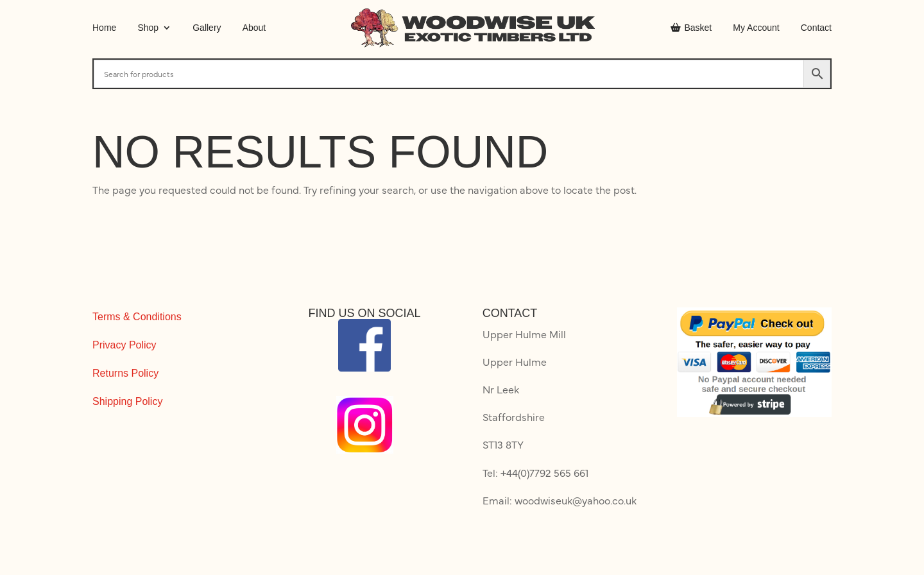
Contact (816, 28)
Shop (148, 28)
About (254, 28)
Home (104, 28)
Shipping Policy (127, 401)
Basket (691, 28)
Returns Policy (125, 373)
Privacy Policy (124, 345)
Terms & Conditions (137, 317)
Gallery (207, 28)
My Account (756, 28)
